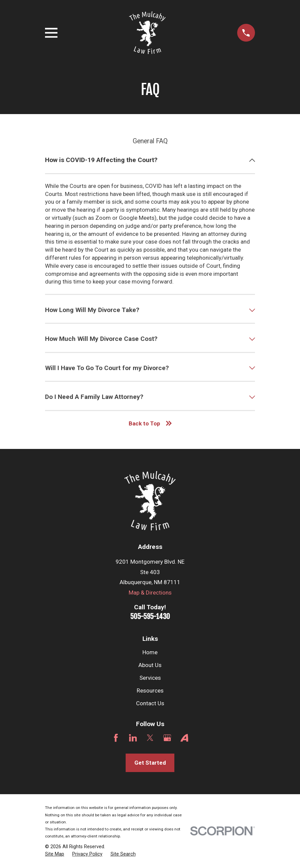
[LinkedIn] (133, 738)
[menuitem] (55, 854)
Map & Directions (150, 593)
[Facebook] (116, 738)
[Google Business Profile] (167, 738)
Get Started (150, 763)
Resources (150, 691)
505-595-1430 (150, 616)
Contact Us (150, 703)
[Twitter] (150, 738)
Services (150, 678)
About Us (150, 665)
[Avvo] (184, 738)
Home (150, 652)
